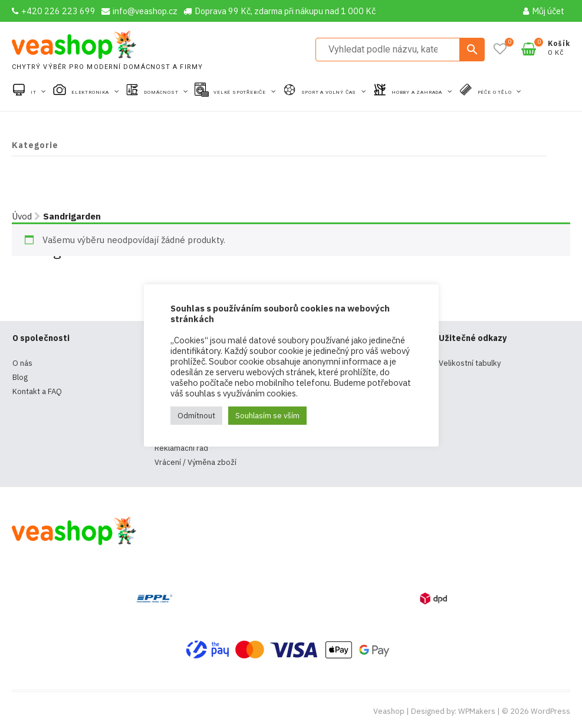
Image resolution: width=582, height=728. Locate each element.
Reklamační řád (181, 448)
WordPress (550, 711)
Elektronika (91, 92)
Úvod (22, 216)
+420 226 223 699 (54, 11)
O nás (22, 363)
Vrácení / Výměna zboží (195, 462)
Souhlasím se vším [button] (267, 416)
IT (34, 92)
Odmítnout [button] (196, 416)
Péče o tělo (496, 92)
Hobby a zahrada (418, 92)
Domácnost (162, 92)
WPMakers (477, 711)
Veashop (389, 711)
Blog (20, 377)
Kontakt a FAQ (37, 391)
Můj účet (544, 11)
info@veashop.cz (139, 11)
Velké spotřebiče (241, 92)
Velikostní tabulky (470, 363)
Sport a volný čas (330, 92)
